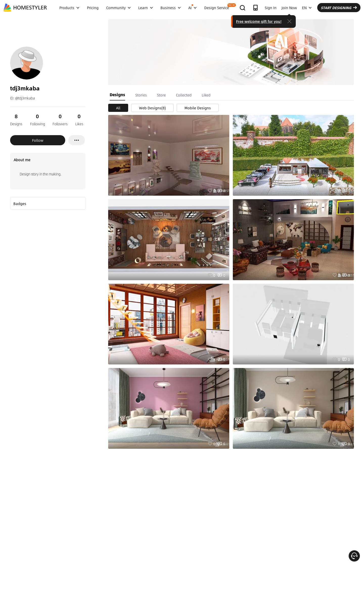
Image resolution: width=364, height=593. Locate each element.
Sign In (271, 8)
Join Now (289, 8)
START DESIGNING (339, 8)
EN (307, 8)
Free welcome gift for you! (259, 21)
